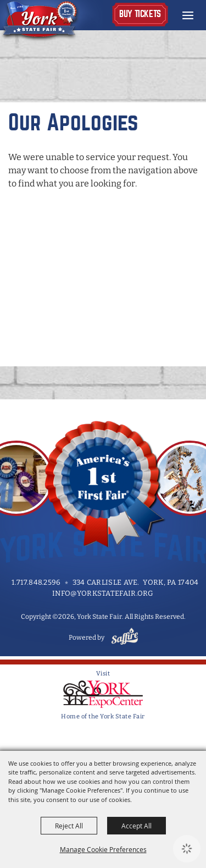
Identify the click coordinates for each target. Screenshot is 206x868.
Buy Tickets (140, 14)
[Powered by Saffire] (123, 638)
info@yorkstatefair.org (103, 593)
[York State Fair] (51, 21)
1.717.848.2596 (36, 582)
